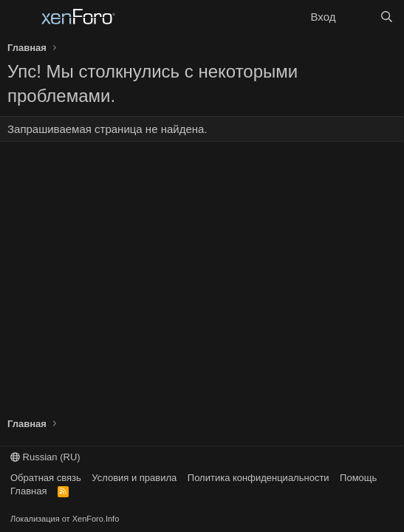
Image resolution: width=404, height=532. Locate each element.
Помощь (358, 478)
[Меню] (20, 17)
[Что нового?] (357, 17)
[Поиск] (387, 17)
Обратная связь (46, 478)
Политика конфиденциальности (259, 478)
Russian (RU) (45, 457)
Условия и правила (134, 478)
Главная (28, 491)
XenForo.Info (96, 519)
